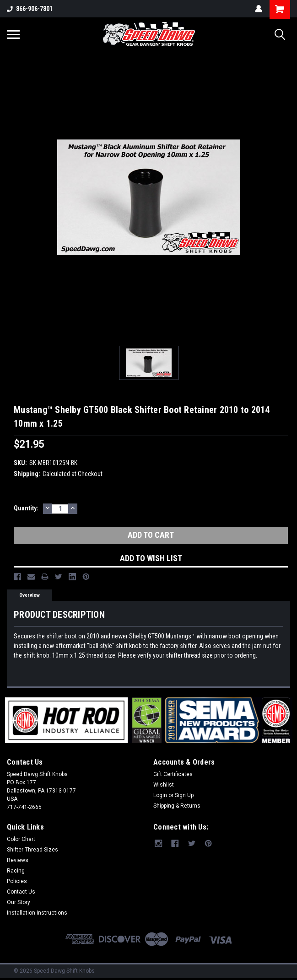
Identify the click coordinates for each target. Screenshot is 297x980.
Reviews (18, 860)
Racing (16, 871)
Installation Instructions (37, 913)
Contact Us (21, 892)
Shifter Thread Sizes (32, 850)
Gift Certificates (173, 774)
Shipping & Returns (177, 806)
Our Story (19, 902)
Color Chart (21, 839)
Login (160, 795)
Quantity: (26, 508)
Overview (30, 595)
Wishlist (164, 785)
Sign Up (184, 795)
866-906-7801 (30, 9)
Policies (17, 881)
